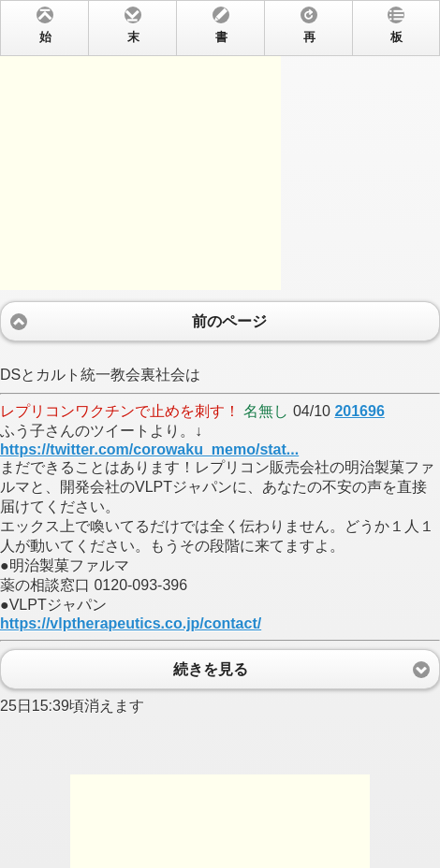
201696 (359, 411)
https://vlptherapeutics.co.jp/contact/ (131, 623)
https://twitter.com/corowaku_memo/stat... (149, 449)
